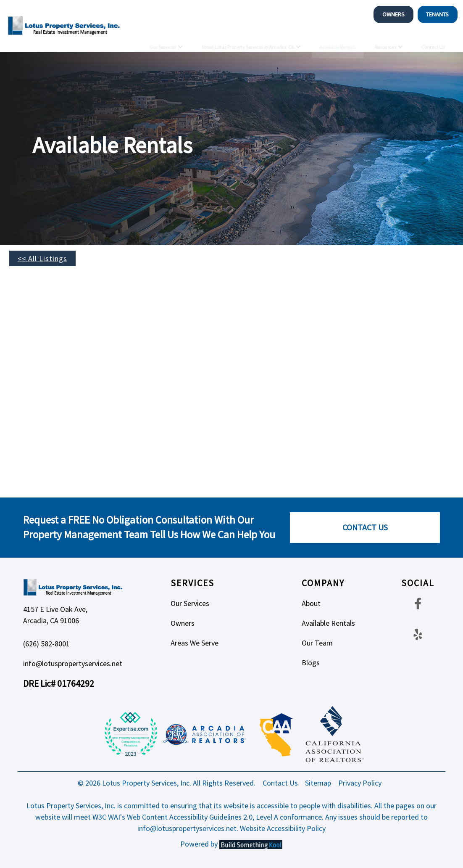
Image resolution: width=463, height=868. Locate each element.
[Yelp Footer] (418, 634)
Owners (393, 14)
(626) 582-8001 (46, 644)
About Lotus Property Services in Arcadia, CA (248, 40)
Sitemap (318, 783)
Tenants (437, 14)
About (311, 603)
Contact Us (433, 40)
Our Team (317, 643)
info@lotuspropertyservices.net (73, 663)
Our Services (162, 40)
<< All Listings (42, 258)
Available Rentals (338, 40)
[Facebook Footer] (418, 603)
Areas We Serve (195, 643)
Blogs (311, 663)
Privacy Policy (360, 783)
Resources (385, 40)
